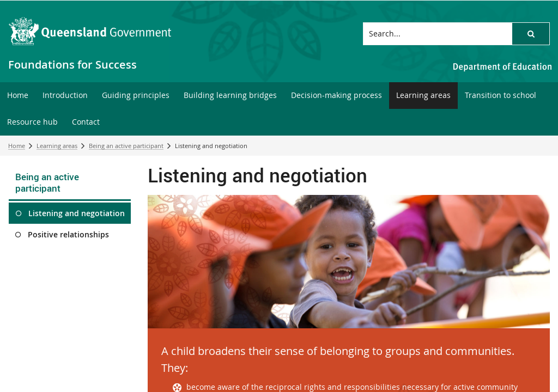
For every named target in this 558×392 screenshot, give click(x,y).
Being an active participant (126, 146)
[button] (531, 34)
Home (17, 146)
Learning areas (57, 146)
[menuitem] (18, 96)
